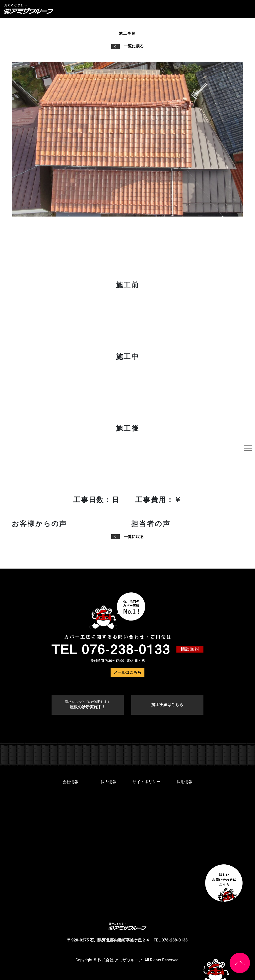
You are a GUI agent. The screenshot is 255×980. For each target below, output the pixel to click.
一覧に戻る (127, 46)
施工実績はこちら (167, 705)
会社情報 (70, 782)
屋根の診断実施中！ (88, 705)
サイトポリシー (146, 782)
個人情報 (109, 782)
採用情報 (185, 782)
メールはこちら (127, 672)
